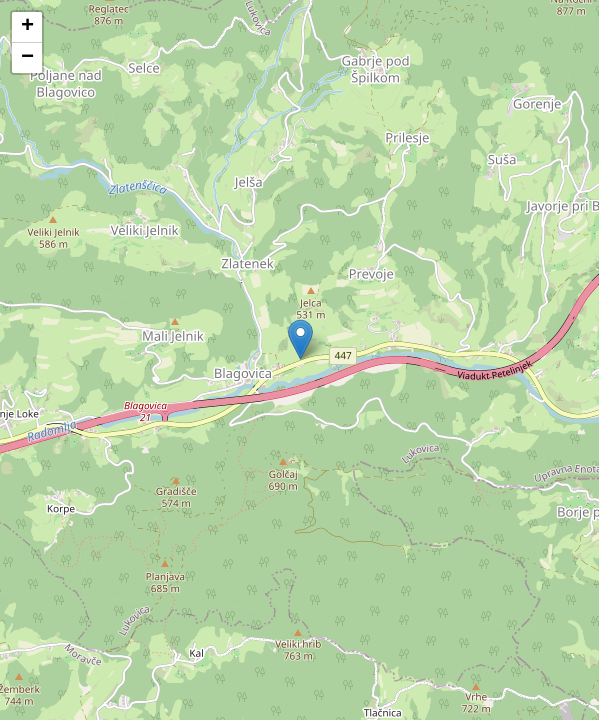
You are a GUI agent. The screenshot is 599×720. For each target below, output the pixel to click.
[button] (300, 339)
